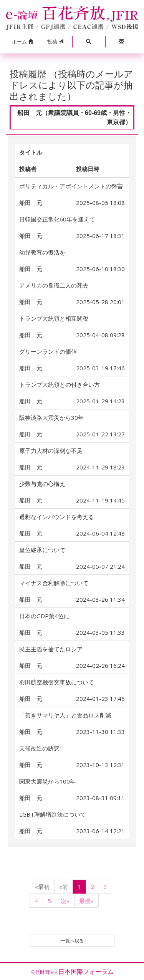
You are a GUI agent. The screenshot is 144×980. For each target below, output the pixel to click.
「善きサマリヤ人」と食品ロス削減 (65, 715)
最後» (86, 901)
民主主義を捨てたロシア (51, 649)
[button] (22, 42)
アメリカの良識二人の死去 (54, 285)
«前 (64, 887)
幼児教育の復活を (42, 252)
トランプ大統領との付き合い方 (60, 384)
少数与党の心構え (42, 484)
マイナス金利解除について (54, 583)
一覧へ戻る (72, 941)
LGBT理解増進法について (53, 814)
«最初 (42, 887)
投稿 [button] (55, 42)
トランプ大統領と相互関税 (54, 318)
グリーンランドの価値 (48, 351)
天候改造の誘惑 (39, 748)
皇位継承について (42, 550)
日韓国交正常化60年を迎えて (57, 219)
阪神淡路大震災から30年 (51, 418)
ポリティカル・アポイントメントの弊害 (71, 186)
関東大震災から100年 (47, 781)
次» (65, 901)
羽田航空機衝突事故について (57, 682)
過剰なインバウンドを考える (57, 517)
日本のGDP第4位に (44, 616)
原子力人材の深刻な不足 (51, 451)
